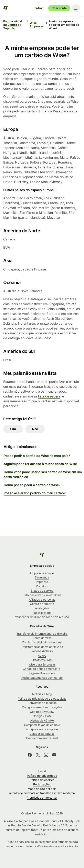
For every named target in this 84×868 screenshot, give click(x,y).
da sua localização (66, 846)
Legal (42, 771)
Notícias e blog (42, 694)
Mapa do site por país (42, 789)
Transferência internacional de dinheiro (42, 634)
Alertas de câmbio (42, 720)
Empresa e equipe (42, 573)
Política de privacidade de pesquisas (42, 698)
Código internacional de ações (42, 707)
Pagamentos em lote (42, 673)
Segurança (42, 577)
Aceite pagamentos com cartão (42, 678)
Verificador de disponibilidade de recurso (42, 617)
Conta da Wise (42, 638)
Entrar (39, 8)
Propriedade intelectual (42, 797)
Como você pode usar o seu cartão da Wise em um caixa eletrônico (43, 474)
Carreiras (42, 586)
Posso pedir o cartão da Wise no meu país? (37, 456)
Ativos (42, 655)
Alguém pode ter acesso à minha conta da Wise (40, 464)
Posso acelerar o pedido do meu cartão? (35, 493)
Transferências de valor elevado (42, 647)
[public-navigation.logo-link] (42, 555)
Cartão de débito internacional (42, 642)
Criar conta (59, 8)
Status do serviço (42, 591)
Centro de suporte (42, 604)
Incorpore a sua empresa (42, 729)
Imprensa (42, 582)
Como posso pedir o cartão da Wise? (32, 485)
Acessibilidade (42, 613)
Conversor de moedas (42, 703)
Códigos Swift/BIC (42, 712)
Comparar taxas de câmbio (42, 725)
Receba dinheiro (42, 651)
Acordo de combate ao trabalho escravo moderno (42, 793)
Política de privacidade (42, 776)
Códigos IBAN (42, 716)
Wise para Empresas (42, 664)
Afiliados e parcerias (42, 599)
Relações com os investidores (42, 595)
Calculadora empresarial (42, 738)
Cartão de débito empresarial (42, 669)
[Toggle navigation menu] (76, 8)
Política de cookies (42, 780)
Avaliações (42, 608)
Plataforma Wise (42, 660)
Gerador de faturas (42, 734)
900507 (36, 830)
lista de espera (49, 396)
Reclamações (42, 784)
